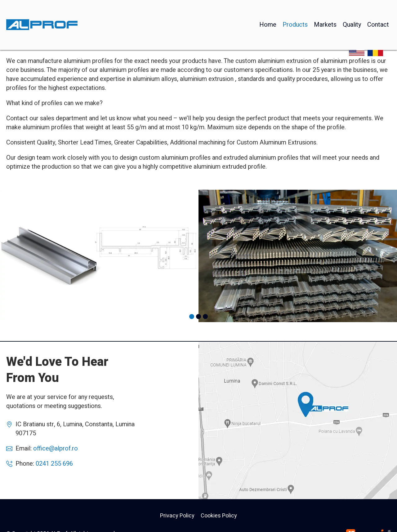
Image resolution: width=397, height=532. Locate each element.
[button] (192, 317)
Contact (378, 11)
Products (295, 11)
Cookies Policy (219, 516)
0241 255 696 (54, 464)
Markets (325, 11)
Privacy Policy (177, 516)
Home (268, 11)
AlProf (298, 420)
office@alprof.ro (56, 448)
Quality (352, 11)
